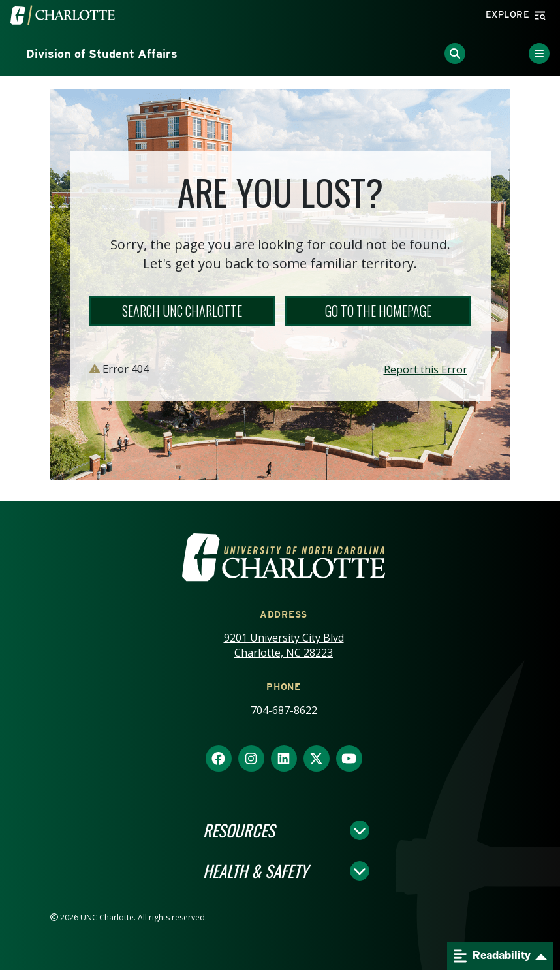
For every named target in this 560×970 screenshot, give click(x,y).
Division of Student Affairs (102, 54)
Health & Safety (256, 871)
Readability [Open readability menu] (492, 956)
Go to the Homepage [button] (378, 311)
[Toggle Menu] (539, 54)
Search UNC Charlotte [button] (182, 311)
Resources (239, 830)
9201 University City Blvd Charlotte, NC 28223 (284, 645)
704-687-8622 (284, 710)
